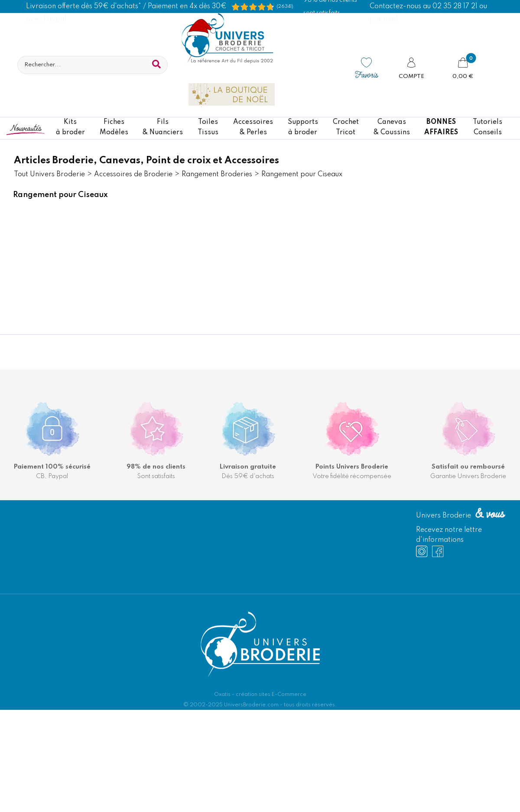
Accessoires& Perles (253, 127)
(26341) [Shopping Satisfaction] (285, 6)
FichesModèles (114, 127)
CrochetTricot (346, 127)
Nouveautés (26, 128)
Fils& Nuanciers (163, 127)
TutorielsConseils (487, 127)
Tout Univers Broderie (49, 175)
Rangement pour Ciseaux (302, 175)
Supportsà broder (303, 127)
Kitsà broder (70, 127)
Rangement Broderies (217, 175)
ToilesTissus (208, 127)
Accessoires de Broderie (133, 175)
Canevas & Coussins (392, 127)
